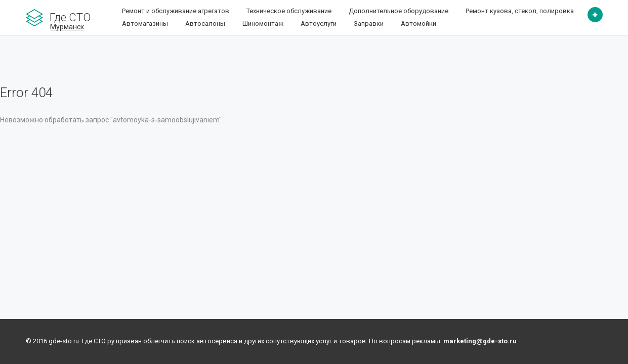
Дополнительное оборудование (399, 11)
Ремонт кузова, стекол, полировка (520, 11)
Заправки (369, 24)
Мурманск (67, 27)
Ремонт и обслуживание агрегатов (176, 11)
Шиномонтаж (263, 24)
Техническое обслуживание (289, 11)
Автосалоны (205, 24)
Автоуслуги (319, 24)
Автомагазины (145, 24)
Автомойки (418, 24)
